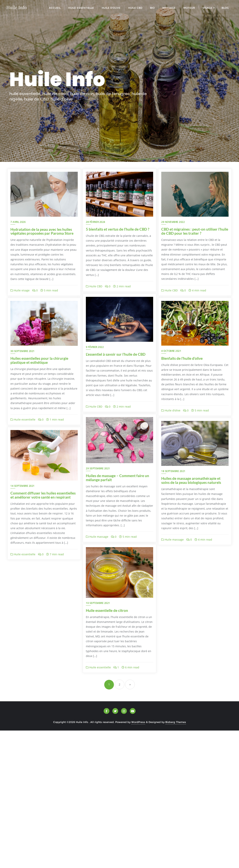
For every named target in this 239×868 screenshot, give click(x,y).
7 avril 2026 (18, 222)
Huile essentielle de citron (107, 610)
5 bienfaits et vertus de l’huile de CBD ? (118, 229)
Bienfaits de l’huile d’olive (182, 358)
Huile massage (97, 537)
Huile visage (20, 290)
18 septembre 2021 (173, 471)
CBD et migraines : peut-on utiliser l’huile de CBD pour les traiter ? (195, 231)
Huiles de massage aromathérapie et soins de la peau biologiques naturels (191, 480)
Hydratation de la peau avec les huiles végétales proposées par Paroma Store (42, 231)
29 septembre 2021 (98, 468)
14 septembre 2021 (23, 486)
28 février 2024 (96, 222)
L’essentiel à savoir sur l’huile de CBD (116, 354)
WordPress (138, 722)
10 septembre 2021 (98, 603)
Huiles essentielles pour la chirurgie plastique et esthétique (39, 360)
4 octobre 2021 (171, 351)
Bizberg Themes (176, 722)
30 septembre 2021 (23, 351)
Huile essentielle (23, 419)
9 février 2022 (95, 347)
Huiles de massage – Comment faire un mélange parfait (117, 478)
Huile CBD (94, 286)
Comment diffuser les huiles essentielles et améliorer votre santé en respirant (43, 495)
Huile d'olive (171, 410)
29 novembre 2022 (173, 222)
